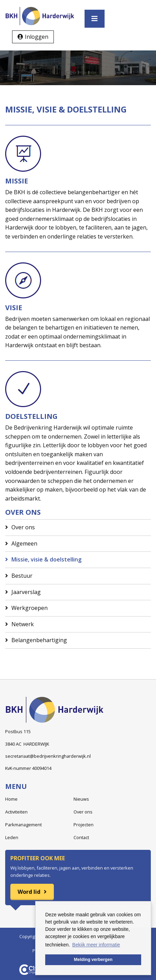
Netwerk (23, 624)
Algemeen (24, 543)
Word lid (29, 892)
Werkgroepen (30, 608)
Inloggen (37, 37)
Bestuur (22, 576)
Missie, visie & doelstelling (46, 559)
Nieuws (81, 799)
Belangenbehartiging (39, 640)
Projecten (84, 825)
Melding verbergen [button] (93, 960)
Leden (12, 837)
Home (11, 799)
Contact (81, 837)
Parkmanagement (23, 825)
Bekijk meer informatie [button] (96, 945)
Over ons (23, 527)
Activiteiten (16, 812)
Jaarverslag (26, 592)
